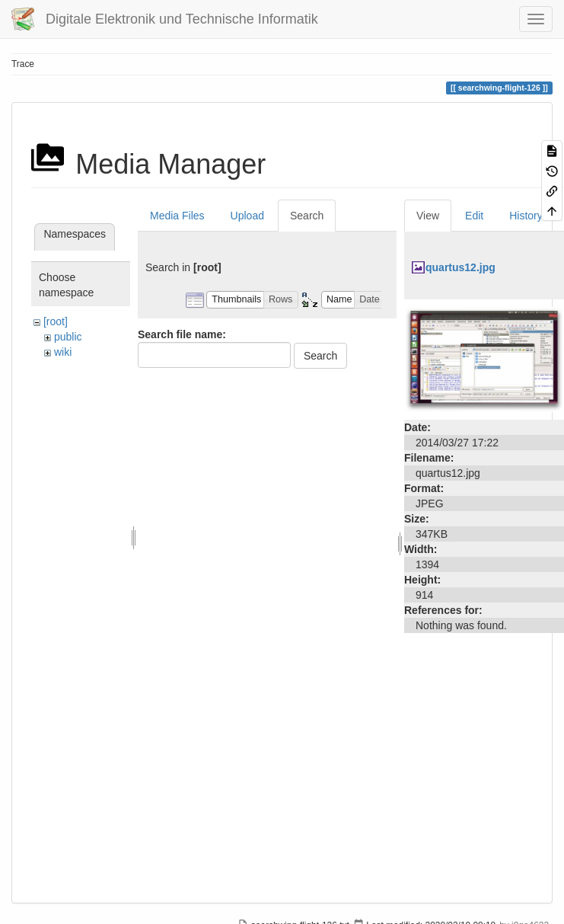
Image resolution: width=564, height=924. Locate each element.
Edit (474, 216)
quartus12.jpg (460, 267)
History (526, 216)
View (428, 216)
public (68, 337)
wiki (63, 352)
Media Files (177, 216)
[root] (56, 321)
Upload (247, 216)
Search (307, 216)
